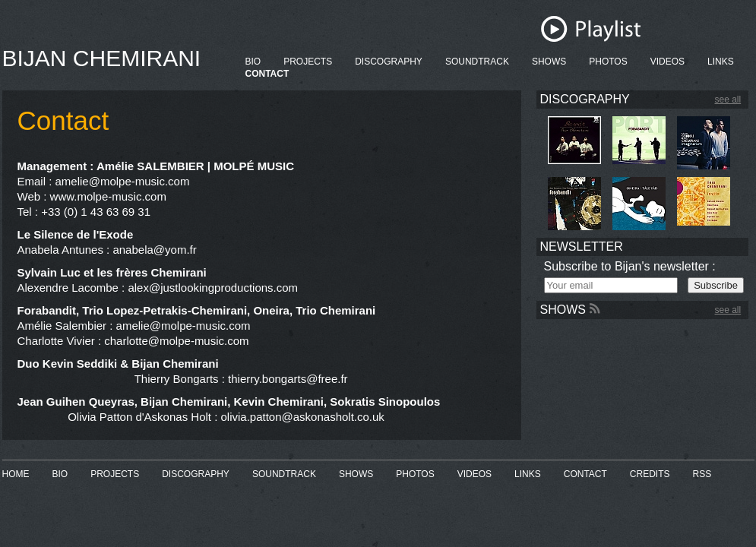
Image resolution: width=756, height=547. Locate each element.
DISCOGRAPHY (389, 62)
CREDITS (650, 474)
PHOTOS (608, 62)
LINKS (721, 62)
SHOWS (549, 62)
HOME (16, 474)
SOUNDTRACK (477, 62)
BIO (253, 62)
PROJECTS (308, 62)
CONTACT (267, 74)
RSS (702, 474)
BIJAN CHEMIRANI (102, 58)
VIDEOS (667, 62)
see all (728, 100)
